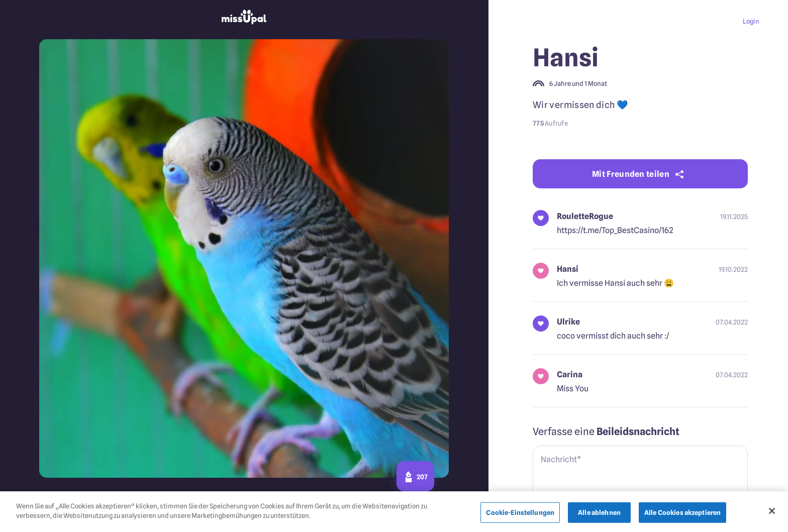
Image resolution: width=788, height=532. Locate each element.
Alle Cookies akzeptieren (682, 515)
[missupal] (244, 18)
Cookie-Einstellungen (520, 515)
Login (751, 21)
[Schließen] (772, 513)
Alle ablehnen (599, 515)
